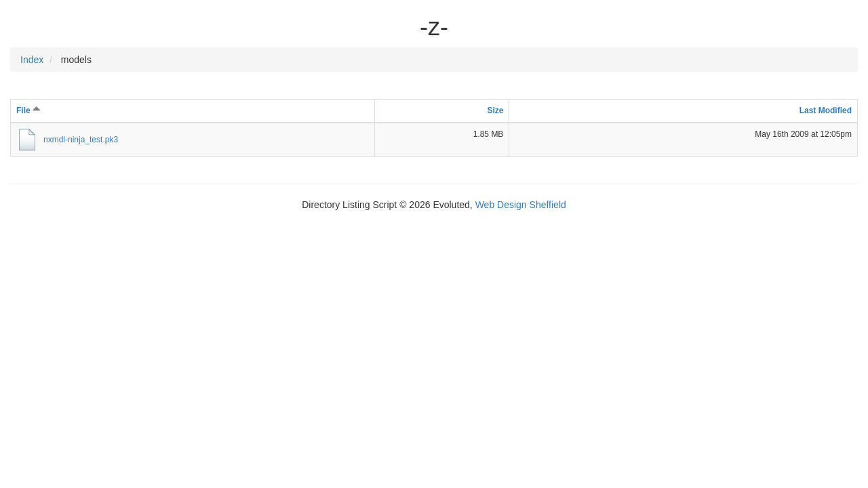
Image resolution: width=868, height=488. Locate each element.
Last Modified (826, 110)
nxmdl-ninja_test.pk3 (81, 140)
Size (495, 110)
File (28, 110)
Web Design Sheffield (521, 205)
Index (32, 60)
